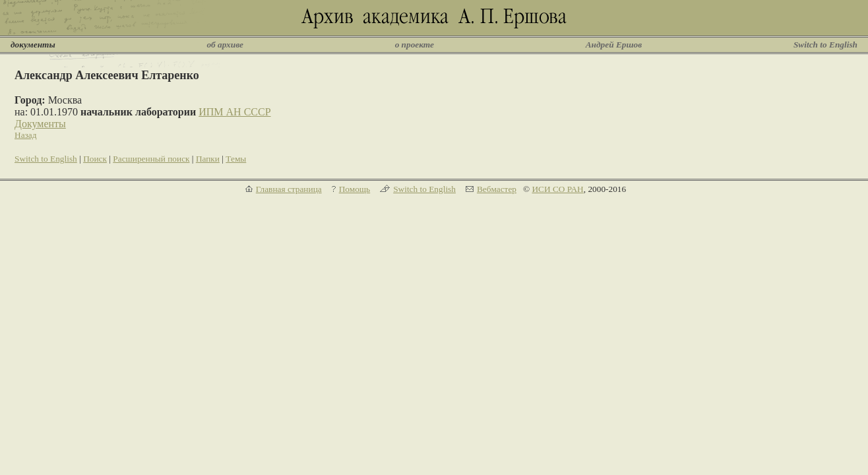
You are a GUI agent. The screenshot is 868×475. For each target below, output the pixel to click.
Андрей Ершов (614, 45)
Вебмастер (497, 189)
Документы (40, 124)
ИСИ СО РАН (557, 189)
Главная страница (289, 189)
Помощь (355, 189)
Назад (26, 135)
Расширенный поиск (151, 159)
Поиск (95, 159)
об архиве (225, 45)
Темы (236, 159)
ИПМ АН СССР (234, 112)
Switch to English (825, 45)
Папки (208, 159)
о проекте (415, 45)
